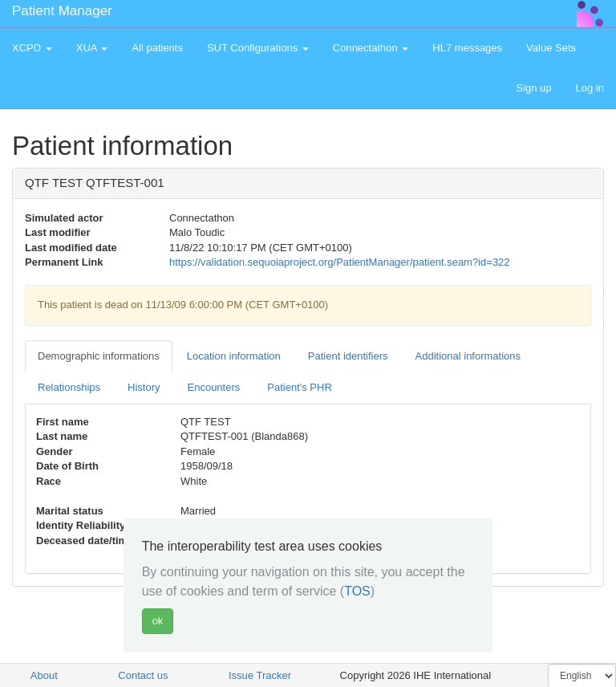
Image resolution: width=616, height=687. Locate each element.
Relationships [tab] (69, 387)
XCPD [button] (32, 48)
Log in (590, 88)
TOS (357, 591)
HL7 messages (467, 48)
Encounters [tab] (214, 387)
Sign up (533, 88)
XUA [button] (92, 48)
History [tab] (144, 387)
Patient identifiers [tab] (348, 356)
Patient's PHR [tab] (300, 387)
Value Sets (551, 48)
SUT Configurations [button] (258, 48)
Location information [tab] (234, 356)
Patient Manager (62, 11)
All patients (157, 48)
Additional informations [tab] (468, 356)
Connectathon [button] (371, 48)
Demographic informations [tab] (99, 356)
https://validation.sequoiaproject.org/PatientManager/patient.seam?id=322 (340, 262)
